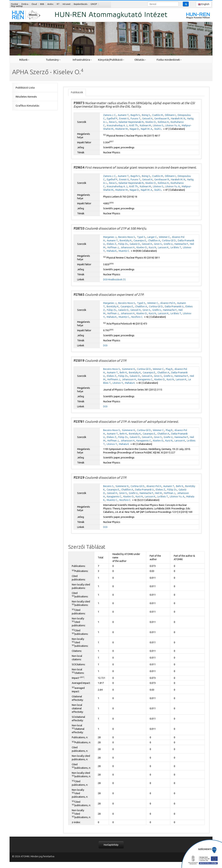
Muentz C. (124, 251)
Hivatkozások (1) (117, 279)
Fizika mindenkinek (169, 60)
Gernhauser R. (162, 119)
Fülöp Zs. (123, 244)
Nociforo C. (137, 317)
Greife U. (168, 244)
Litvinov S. (158, 125)
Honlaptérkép (111, 845)
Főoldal (14, 4)
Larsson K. (163, 247)
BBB (42, 4)
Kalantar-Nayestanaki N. (131, 122)
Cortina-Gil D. (169, 240)
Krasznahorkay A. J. (117, 125)
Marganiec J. (110, 237)
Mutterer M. (122, 129)
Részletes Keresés (26, 97)
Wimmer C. (165, 237)
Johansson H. (128, 247)
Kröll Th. (134, 125)
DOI (105, 279)
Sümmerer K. (129, 369)
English (204, 4)
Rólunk (24, 60)
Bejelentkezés (81, 4)
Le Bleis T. (176, 247)
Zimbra (25, 4)
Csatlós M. (158, 115)
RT (58, 4)
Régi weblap (17, 6)
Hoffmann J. (114, 379)
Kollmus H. (163, 122)
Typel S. (141, 237)
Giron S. (158, 244)
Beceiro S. (109, 486)
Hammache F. (181, 244)
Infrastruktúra (82, 60)
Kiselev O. (151, 122)
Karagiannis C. (145, 379)
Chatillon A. (154, 240)
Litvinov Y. (118, 383)
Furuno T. (136, 119)
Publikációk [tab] (77, 92)
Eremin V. (124, 119)
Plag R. (169, 369)
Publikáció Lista (25, 88)
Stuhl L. (158, 129)
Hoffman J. (113, 247)
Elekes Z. (112, 244)
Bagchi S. (135, 115)
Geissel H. (148, 119)
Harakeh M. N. (178, 119)
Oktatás (140, 60)
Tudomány (53, 60)
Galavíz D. (135, 244)
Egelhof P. (112, 119)
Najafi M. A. (147, 129)
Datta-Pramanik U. (174, 306)
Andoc (50, 4)
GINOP (94, 4)
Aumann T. (123, 115)
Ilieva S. (113, 122)
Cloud (34, 4)
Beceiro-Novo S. (127, 237)
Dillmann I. (170, 115)
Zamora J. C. (110, 115)
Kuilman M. (146, 125)
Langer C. (152, 237)
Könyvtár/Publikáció (111, 60)
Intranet (67, 4)
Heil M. (159, 493)
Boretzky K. (126, 240)
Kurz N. (153, 247)
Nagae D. (135, 129)
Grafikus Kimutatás (27, 106)
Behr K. (123, 372)
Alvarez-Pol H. (168, 303)
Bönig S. (146, 115)
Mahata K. (112, 251)
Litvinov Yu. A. (173, 125)
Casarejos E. (140, 240)
